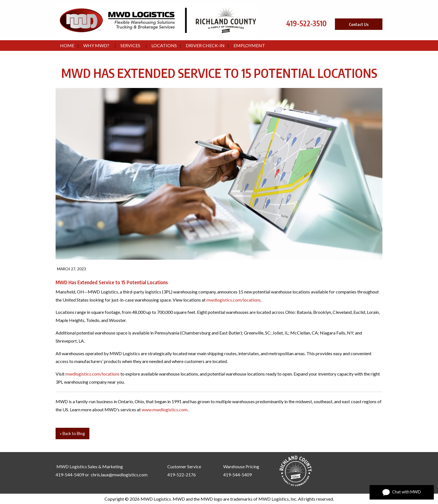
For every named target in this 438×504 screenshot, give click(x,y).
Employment (249, 45)
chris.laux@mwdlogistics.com (119, 475)
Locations (164, 45)
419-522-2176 (182, 475)
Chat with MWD (402, 492)
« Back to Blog (72, 433)
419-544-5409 (70, 475)
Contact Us (359, 24)
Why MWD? (96, 45)
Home (67, 45)
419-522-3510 (306, 23)
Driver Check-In (205, 45)
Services (130, 45)
